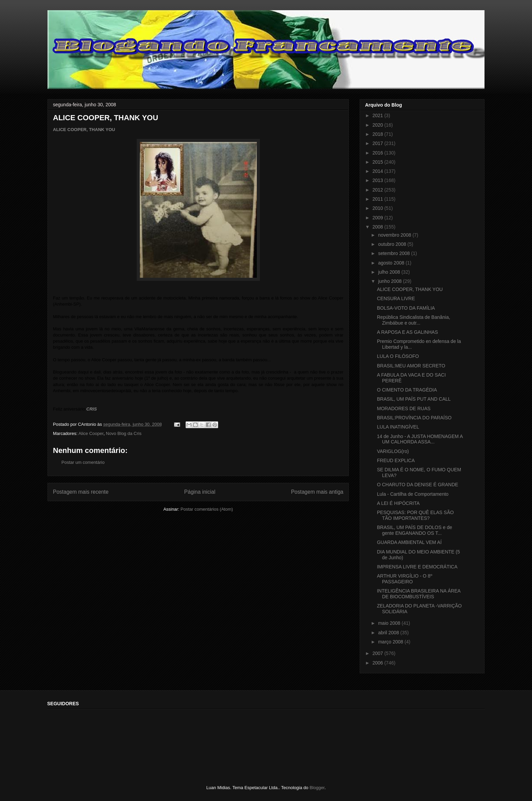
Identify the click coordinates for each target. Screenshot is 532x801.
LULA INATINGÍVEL (398, 427)
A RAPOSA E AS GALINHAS (407, 332)
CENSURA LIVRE (396, 298)
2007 (378, 653)
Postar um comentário (83, 462)
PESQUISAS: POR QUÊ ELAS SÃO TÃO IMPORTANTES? (415, 515)
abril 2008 (389, 633)
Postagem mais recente (81, 492)
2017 (378, 143)
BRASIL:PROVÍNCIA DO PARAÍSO (414, 418)
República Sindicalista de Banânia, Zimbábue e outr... (414, 320)
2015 (378, 162)
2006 (378, 663)
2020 (378, 125)
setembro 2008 (394, 253)
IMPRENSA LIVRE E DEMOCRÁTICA (417, 567)
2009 (378, 218)
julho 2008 (390, 272)
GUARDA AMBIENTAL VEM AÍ (409, 542)
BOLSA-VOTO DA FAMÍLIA (406, 308)
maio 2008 (390, 623)
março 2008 (391, 642)
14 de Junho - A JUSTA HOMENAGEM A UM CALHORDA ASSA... (420, 439)
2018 (378, 134)
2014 (378, 171)
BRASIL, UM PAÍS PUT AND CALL (414, 399)
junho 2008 (390, 281)
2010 (378, 208)
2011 (378, 199)
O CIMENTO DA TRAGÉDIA (407, 390)
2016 (378, 153)
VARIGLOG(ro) (393, 451)
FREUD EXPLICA (396, 460)
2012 (378, 190)
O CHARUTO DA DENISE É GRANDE (417, 485)
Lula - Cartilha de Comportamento (413, 494)
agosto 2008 (392, 263)
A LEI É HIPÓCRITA (398, 503)
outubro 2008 (393, 244)
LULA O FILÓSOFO (398, 356)
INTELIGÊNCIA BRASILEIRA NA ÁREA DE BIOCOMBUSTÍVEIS (419, 594)
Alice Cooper (91, 433)
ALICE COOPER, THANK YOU (84, 130)
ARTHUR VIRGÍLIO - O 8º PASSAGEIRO (405, 579)
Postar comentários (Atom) (207, 509)
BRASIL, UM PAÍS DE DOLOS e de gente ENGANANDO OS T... (414, 530)
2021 (378, 115)
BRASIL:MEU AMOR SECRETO (411, 366)
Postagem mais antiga (317, 492)
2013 (378, 180)
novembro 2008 (395, 235)
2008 (378, 227)
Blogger (317, 788)
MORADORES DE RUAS (404, 408)
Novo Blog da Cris (124, 433)
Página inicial (200, 492)
